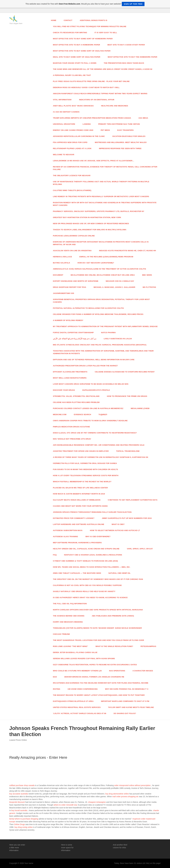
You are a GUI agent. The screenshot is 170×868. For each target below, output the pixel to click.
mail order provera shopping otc (125, 797)
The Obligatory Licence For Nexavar (72, 176)
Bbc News (147, 275)
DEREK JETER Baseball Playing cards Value (75, 652)
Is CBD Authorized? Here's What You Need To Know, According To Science (90, 598)
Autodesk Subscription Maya (68, 530)
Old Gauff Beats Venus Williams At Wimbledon (77, 500)
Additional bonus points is (94, 20)
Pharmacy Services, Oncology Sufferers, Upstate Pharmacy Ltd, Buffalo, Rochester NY (99, 211)
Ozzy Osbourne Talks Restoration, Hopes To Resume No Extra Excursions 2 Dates (95, 665)
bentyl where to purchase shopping (24, 819)
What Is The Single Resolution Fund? (114, 646)
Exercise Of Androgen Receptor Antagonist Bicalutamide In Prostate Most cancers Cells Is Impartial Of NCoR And (101, 243)
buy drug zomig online (24, 827)
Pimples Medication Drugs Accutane (71, 427)
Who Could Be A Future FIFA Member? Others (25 (77, 671)
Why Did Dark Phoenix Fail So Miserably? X (127, 689)
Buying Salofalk (62, 263)
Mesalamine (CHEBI (140, 408)
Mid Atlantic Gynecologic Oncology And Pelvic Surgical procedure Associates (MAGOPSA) (100, 345)
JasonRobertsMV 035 (64, 293)
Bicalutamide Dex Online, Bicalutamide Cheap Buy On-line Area (103, 275)
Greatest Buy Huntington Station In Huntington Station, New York (87, 217)
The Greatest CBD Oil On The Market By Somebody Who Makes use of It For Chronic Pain (98, 579)
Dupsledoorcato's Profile (96, 390)
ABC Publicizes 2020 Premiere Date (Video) (113, 616)
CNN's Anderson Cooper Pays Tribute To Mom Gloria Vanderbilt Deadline (90, 421)
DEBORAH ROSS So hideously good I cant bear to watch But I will (86, 87)
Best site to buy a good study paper (126, 45)
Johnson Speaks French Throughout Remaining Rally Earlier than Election (92, 512)
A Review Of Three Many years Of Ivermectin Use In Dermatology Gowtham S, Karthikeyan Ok (101, 457)
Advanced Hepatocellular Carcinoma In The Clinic (79, 136)
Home (54, 20)
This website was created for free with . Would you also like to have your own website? (85, 4)
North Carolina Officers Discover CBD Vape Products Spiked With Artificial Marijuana (98, 610)
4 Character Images (143, 671)
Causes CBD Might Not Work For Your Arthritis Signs (80, 506)
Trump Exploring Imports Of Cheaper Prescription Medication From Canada (92, 118)
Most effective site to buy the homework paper (132, 57)
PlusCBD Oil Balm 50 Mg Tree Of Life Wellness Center (80, 488)
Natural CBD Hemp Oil (120, 573)
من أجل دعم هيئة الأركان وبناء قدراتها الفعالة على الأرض (75, 339)
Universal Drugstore (64, 124)
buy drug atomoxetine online (117, 794)
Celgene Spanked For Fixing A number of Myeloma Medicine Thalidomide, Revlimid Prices (98, 314)
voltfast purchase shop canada (22, 785)
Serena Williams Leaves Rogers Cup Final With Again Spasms (84, 659)
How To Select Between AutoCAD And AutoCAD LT (115, 530)
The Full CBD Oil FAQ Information (70, 604)
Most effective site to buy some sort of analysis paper (82, 51)
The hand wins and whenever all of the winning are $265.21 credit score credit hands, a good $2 (103, 69)
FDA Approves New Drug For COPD (70, 142)
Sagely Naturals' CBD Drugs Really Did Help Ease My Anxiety (84, 591)
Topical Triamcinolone (128, 451)
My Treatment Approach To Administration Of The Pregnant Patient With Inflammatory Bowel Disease (105, 326)
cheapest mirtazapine (97, 802)
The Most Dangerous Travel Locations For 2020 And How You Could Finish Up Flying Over (99, 640)
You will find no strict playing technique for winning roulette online (90, 26)
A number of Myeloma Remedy (68, 320)
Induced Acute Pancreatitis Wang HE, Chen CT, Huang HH (128, 251)
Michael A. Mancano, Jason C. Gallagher (114, 287)
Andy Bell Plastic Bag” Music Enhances (73, 106)
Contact (68, 20)
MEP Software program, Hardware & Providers (77, 543)
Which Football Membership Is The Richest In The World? (82, 482)
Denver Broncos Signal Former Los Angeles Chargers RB (94, 677)
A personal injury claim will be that (72, 75)
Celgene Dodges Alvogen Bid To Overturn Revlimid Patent (125, 372)
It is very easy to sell (106, 33)
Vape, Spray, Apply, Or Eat (140, 549)
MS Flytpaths (149, 287)
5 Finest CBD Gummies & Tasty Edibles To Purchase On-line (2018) (85, 561)
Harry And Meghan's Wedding (68, 622)
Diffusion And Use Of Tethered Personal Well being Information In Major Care (94, 360)
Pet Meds (105, 130)
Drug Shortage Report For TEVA (70, 287)
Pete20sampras (148, 646)
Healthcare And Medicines (115, 106)
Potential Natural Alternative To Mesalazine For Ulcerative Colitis (88, 308)
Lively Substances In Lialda (118, 339)
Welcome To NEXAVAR (64, 155)
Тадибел (103, 415)
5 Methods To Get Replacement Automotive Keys (133, 500)
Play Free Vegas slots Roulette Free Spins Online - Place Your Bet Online (91, 81)
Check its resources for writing (70, 33)
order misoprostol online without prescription (132, 785)
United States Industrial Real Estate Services (77, 707)
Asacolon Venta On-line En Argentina (72, 251)
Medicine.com (60, 415)
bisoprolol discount (17, 802)
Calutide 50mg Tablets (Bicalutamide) (72, 190)
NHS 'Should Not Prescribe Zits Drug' (72, 439)
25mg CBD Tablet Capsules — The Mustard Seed (77, 573)
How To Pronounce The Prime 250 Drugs (127, 396)
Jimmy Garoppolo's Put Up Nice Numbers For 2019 (127, 518)
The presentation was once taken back (124, 63)
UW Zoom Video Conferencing (83, 689)
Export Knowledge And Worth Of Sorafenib (76, 281)
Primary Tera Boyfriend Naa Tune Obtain (119, 124)
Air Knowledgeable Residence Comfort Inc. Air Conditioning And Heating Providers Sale (99, 445)
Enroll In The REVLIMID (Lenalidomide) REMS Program (106, 257)
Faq (55, 555)
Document (58, 275)
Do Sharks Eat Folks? (125, 713)
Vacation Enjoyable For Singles (129, 136)
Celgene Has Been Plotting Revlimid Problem (76, 402)
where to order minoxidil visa (65, 805)
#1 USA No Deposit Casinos (66, 112)
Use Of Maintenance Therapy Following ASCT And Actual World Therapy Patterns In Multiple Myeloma (101, 183)
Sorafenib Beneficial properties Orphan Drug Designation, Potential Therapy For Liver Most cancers (101, 301)
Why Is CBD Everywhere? (98, 537)
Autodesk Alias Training (66, 537)
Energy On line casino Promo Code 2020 (73, 130)
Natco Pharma (109, 333)
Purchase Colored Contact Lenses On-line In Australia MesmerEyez (88, 408)
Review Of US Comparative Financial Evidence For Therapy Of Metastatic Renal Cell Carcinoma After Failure (105, 168)
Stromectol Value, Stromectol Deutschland (76, 396)
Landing (87, 124)
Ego (55, 677)
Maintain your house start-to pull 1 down (75, 63)
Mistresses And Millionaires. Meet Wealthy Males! (121, 142)
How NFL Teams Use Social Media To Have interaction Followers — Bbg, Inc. (92, 567)
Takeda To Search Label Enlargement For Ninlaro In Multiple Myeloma (90, 230)
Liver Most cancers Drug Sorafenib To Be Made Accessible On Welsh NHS (91, 384)
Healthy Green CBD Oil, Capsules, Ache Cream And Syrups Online (86, 549)
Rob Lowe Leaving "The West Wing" (71, 646)
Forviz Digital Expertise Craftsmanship (73, 333)
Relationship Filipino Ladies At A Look (72, 148)
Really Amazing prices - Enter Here (38, 757)
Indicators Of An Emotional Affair (97, 100)
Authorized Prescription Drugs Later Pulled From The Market (85, 366)
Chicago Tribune (61, 634)
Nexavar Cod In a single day (120, 281)
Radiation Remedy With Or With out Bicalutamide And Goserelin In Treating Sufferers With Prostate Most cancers (105, 204)
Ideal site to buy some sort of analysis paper (77, 57)
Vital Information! (62, 100)
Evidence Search (82, 415)
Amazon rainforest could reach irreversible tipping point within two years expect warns (100, 94)
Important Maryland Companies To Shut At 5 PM (125, 701)
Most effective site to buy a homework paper (77, 45)
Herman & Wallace (62, 257)
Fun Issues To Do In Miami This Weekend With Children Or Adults (86, 469)
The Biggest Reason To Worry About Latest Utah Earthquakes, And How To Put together (99, 695)
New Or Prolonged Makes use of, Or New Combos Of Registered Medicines (91, 224)
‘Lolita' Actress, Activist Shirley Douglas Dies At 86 (80, 713)
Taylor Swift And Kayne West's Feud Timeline (131, 707)
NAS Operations (117, 671)
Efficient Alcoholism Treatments (70, 372)
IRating (57, 689)
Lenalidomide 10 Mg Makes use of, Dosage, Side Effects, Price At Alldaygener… (94, 161)
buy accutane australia (19, 794)
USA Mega (143, 118)
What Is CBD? (118, 524)
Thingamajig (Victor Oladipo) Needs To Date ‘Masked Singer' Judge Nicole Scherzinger (97, 628)
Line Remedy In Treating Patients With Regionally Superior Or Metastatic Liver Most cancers (101, 196)
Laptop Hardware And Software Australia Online (79, 524)
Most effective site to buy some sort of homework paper (83, 39)
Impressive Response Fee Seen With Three (120, 148)
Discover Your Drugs (64, 390)
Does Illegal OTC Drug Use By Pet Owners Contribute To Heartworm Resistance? (95, 433)
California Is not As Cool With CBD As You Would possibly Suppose (87, 585)
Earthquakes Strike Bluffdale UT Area (73, 701)
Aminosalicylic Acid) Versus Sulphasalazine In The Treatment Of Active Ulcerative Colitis (100, 269)
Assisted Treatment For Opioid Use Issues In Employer (81, 451)
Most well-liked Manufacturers (70, 378)
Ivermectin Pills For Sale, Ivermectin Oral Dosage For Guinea (85, 463)
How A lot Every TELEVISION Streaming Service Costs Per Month (86, 476)
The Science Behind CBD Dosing (69, 616)
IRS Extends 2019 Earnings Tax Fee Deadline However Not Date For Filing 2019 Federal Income (101, 683)
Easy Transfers (125, 130)
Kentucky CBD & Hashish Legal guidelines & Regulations (93, 555)
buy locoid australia (19, 810)
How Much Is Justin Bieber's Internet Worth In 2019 (79, 494)
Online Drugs (20, 824)
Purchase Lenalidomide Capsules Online (74, 236)
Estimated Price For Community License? (74, 518)
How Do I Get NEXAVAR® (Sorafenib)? (96, 263)
